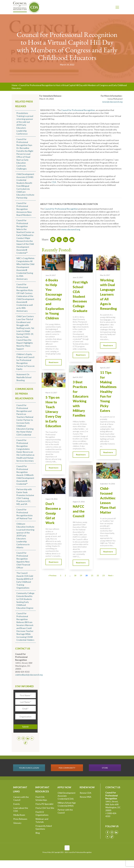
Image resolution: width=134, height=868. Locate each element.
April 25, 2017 (105, 368)
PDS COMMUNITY (67, 768)
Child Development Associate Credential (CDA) (67, 796)
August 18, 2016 (51, 499)
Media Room (19, 815)
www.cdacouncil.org (71, 229)
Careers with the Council (21, 798)
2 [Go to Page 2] (65, 575)
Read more (54, 362)
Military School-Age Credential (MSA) (67, 804)
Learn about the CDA (21, 809)
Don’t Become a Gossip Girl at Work (53, 513)
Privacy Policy (47, 852)
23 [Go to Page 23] (103, 575)
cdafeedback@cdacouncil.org (29, 675)
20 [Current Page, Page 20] (87, 575)
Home (14, 85)
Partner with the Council (65, 811)
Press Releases (20, 819)
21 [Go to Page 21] (92, 575)
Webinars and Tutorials (42, 820)
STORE (105, 768)
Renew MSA (86, 797)
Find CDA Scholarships (41, 798)
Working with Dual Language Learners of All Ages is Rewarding (108, 294)
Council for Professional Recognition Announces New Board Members (24, 209)
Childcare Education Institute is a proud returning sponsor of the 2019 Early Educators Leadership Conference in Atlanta (25, 536)
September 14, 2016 (107, 484)
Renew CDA (86, 793)
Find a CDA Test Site (45, 808)
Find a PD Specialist (44, 804)
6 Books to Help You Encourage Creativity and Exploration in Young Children (55, 299)
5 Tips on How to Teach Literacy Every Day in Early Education (53, 412)
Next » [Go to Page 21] (111, 575)
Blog (38, 833)
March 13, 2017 (51, 393)
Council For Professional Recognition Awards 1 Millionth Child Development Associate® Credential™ (25, 475)
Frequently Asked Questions (44, 827)
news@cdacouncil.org (112, 102)
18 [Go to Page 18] (75, 575)
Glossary (17, 823)
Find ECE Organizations (42, 813)
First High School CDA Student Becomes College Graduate (80, 296)
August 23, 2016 (79, 502)
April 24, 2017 (78, 377)
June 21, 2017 (78, 277)
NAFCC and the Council (79, 511)
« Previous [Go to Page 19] (52, 575)
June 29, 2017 (51, 275)
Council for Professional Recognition (78, 110)
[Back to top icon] (67, 848)
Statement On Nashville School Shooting (24, 377)
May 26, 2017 (105, 275)
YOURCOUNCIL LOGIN (29, 768)
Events (17, 804)
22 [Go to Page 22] (98, 575)
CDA (54, 182)
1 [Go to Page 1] (61, 575)
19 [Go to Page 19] (81, 575)
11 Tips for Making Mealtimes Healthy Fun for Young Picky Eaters (108, 392)
